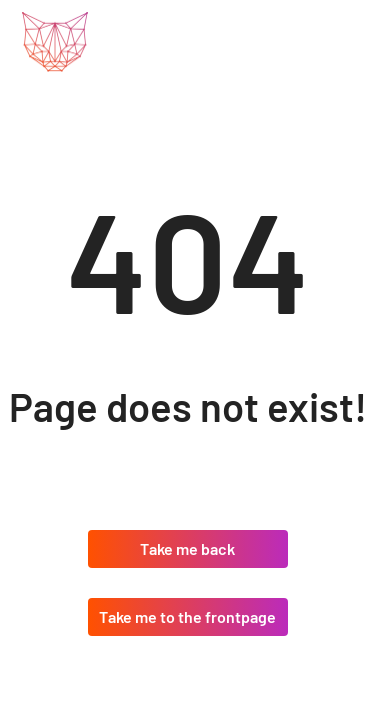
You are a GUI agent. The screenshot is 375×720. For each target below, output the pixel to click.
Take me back (187, 548)
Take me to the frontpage (187, 616)
